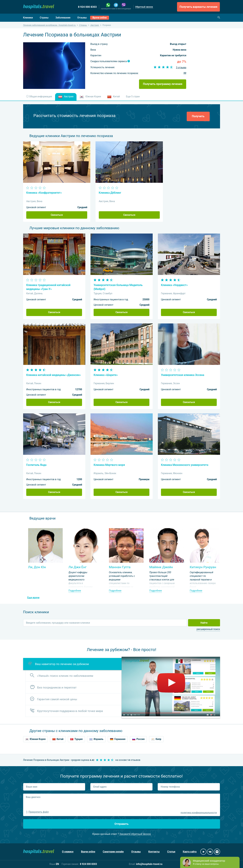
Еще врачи (33, 598)
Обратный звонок (144, 7)
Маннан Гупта (120, 567)
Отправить (122, 824)
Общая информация (39, 96)
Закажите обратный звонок (135, 834)
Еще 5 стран (133, 96)
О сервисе (68, 852)
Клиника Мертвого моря (109, 465)
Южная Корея (90, 97)
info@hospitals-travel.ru (149, 864)
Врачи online (100, 18)
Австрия (66, 97)
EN (57, 864)
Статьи (171, 852)
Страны (44, 18)
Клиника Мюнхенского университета (185, 465)
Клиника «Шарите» (106, 375)
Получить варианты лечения (199, 7)
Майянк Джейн (161, 567)
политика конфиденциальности (199, 813)
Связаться (57, 215)
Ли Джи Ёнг (78, 567)
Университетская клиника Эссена (183, 375)
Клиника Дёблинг (110, 193)
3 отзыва (181, 67)
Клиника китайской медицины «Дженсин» (54, 375)
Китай (114, 97)
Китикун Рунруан (203, 567)
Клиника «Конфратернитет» (44, 193)
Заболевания (63, 18)
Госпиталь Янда (36, 465)
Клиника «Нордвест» (174, 285)
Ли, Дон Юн (37, 567)
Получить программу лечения (163, 84)
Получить (198, 116)
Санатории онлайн (113, 852)
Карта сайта (190, 852)
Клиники (28, 18)
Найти (204, 623)
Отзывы (82, 18)
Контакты (154, 852)
